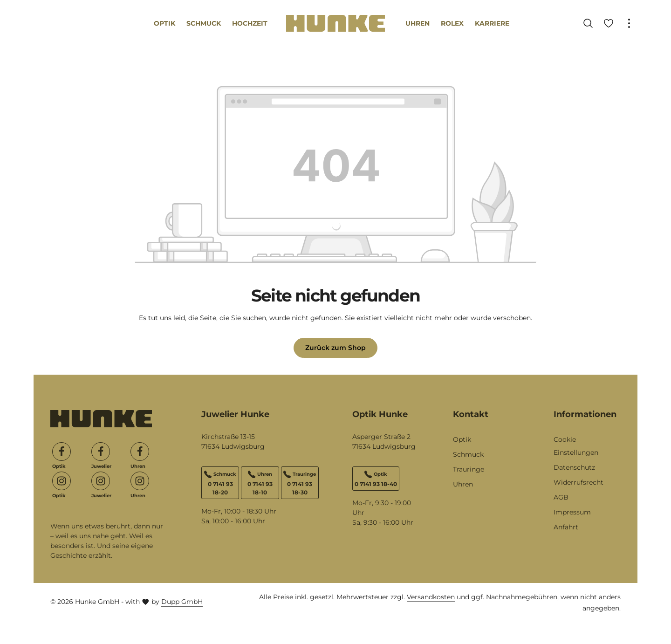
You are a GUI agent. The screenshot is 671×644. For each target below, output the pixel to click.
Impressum (572, 512)
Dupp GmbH (182, 602)
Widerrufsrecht (579, 482)
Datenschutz (574, 467)
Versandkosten (431, 597)
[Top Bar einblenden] (629, 23)
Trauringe (469, 469)
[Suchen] (588, 23)
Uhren (463, 484)
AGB (561, 497)
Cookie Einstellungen (576, 446)
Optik (462, 439)
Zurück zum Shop (335, 348)
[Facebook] (62, 452)
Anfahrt (566, 527)
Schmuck (468, 454)
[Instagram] (62, 481)
